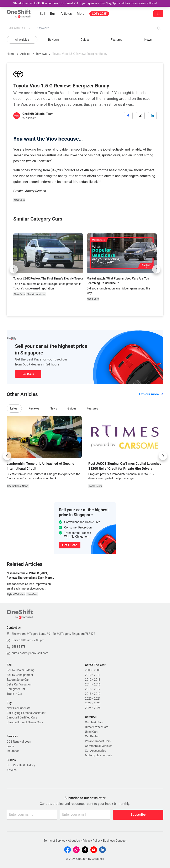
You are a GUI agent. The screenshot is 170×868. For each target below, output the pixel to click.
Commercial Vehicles (99, 746)
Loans (11, 746)
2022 (88, 703)
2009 (97, 670)
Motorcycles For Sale (99, 755)
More (81, 14)
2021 (97, 699)
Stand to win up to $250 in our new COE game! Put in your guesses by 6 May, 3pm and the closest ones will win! (85, 3)
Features (116, 40)
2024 (88, 708)
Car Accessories (95, 751)
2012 (88, 680)
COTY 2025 (99, 14)
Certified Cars (94, 722)
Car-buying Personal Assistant (26, 713)
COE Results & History (21, 765)
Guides (85, 40)
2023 (97, 703)
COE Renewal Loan (19, 742)
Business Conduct (115, 841)
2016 (88, 689)
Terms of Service (55, 841)
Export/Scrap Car (18, 680)
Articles (66, 14)
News (148, 40)
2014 (88, 684)
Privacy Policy (91, 841)
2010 (88, 675)
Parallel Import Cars (98, 741)
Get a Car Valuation (19, 684)
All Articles (20, 28)
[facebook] (128, 116)
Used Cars (92, 732)
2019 (97, 694)
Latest (14, 408)
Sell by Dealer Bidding (21, 670)
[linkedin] (152, 116)
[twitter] (140, 116)
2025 (97, 708)
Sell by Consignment (20, 675)
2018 (88, 694)
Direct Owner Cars (97, 727)
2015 (97, 684)
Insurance (13, 751)
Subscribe (138, 815)
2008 (88, 670)
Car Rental (92, 736)
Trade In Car (14, 694)
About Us (74, 841)
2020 (88, 699)
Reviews (54, 40)
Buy (53, 14)
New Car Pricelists (18, 708)
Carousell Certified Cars (22, 717)
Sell (42, 14)
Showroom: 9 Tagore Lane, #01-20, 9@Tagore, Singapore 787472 (53, 634)
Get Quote (28, 374)
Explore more (151, 394)
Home (11, 54)
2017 (97, 689)
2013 (97, 680)
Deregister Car (16, 689)
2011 (97, 675)
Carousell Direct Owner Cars (25, 722)
